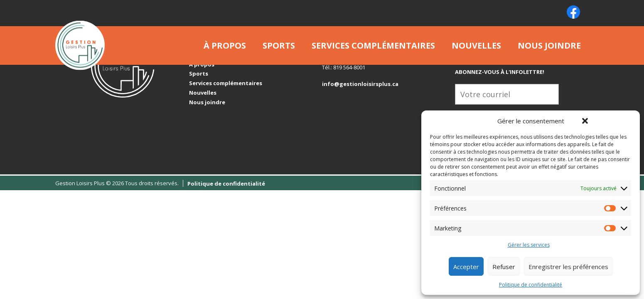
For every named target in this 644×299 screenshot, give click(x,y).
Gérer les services (529, 245)
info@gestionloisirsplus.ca (360, 84)
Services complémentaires (373, 45)
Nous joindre (549, 45)
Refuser (504, 267)
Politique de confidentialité (531, 285)
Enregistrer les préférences (568, 267)
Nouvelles (476, 45)
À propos (225, 45)
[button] (585, 121)
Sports (279, 45)
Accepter (466, 267)
